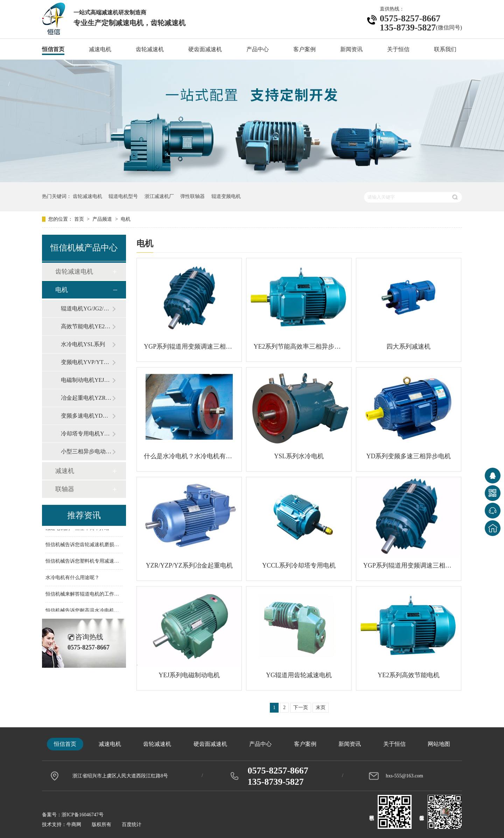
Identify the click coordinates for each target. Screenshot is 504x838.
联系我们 (445, 49)
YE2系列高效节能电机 (409, 675)
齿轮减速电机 (87, 196)
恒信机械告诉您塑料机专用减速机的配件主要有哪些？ (104, 562)
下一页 (301, 708)
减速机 (65, 471)
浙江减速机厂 (159, 196)
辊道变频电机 (226, 196)
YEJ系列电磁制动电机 (189, 675)
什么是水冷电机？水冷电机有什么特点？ (189, 456)
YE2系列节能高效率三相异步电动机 (299, 346)
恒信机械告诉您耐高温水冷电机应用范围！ (92, 611)
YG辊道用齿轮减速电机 (299, 675)
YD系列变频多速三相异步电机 (408, 456)
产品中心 (258, 49)
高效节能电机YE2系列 (86, 326)
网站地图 (439, 744)
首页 (80, 219)
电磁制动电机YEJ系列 (86, 380)
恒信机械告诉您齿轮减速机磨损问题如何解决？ (97, 545)
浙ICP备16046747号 (83, 815)
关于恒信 (398, 49)
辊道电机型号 (123, 196)
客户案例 (304, 49)
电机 (126, 219)
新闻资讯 (351, 49)
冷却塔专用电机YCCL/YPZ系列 (86, 434)
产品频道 (103, 219)
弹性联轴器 (192, 196)
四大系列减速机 (408, 346)
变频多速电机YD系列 (86, 416)
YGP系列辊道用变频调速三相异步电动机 (409, 565)
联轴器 (65, 489)
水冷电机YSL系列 (83, 344)
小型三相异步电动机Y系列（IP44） (86, 451)
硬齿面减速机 (205, 49)
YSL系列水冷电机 (299, 456)
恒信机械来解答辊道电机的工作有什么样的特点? (98, 595)
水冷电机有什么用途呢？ (72, 578)
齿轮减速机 (150, 49)
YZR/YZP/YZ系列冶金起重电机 (189, 565)
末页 (321, 708)
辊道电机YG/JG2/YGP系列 (86, 308)
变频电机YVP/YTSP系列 (86, 362)
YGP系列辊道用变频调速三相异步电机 (189, 346)
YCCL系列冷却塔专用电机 (299, 565)
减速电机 (100, 49)
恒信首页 (53, 49)
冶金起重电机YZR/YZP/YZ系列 (86, 398)
